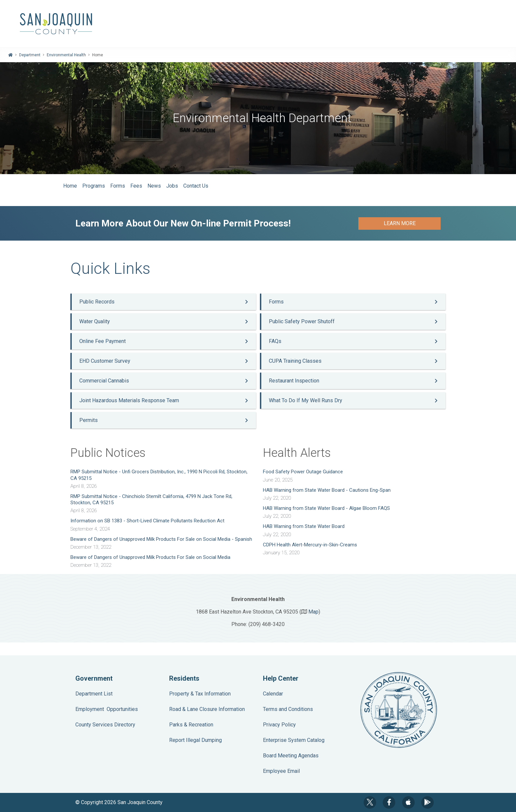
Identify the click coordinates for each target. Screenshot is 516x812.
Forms (118, 186)
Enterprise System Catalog (294, 740)
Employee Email (281, 771)
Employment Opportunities (107, 709)
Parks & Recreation (191, 725)
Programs (94, 186)
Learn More (400, 223)
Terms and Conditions (288, 709)
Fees (136, 186)
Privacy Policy (279, 725)
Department (30, 55)
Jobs (172, 186)
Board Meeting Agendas (291, 756)
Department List (94, 694)
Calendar (273, 694)
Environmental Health (66, 55)
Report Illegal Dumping (195, 740)
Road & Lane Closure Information (207, 709)
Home (70, 186)
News (154, 186)
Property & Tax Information (200, 694)
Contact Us (196, 186)
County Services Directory (105, 725)
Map (313, 612)
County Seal (399, 710)
